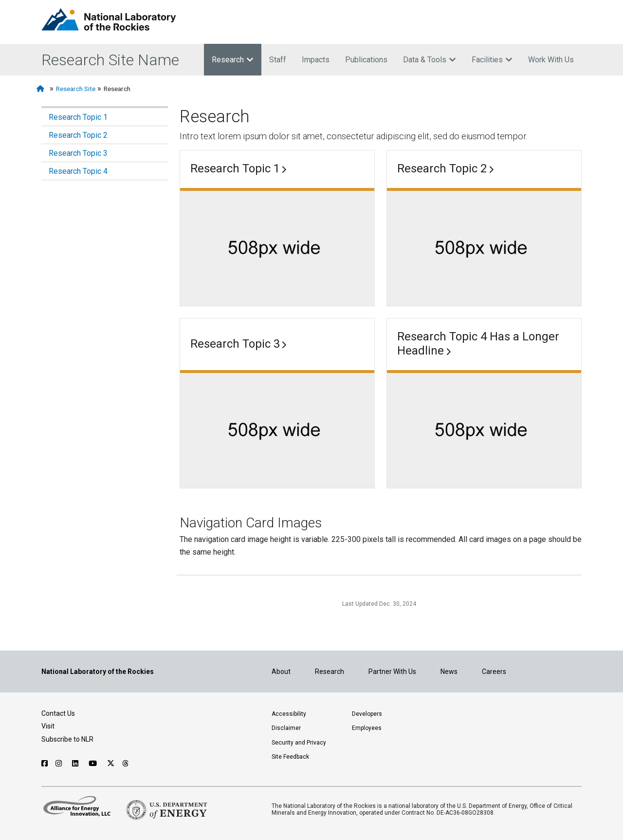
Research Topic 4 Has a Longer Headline (478, 344)
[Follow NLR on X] (111, 764)
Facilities (492, 60)
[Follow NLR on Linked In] (76, 764)
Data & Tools (430, 60)
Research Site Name (110, 60)
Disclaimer (286, 728)
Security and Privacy (299, 743)
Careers (494, 672)
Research (233, 60)
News (449, 672)
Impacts (316, 60)
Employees (367, 728)
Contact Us (58, 713)
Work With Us (551, 60)
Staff (278, 60)
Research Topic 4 (78, 171)
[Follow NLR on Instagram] (60, 764)
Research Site (76, 89)
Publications (366, 60)
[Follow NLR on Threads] (126, 764)
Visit (48, 726)
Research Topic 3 (78, 153)
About (281, 672)
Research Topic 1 (78, 117)
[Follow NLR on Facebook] (45, 764)
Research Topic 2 (78, 135)
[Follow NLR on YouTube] (94, 764)
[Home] (42, 89)
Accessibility (289, 714)
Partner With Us (392, 672)
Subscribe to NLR (67, 739)
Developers (367, 714)
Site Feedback (290, 757)
